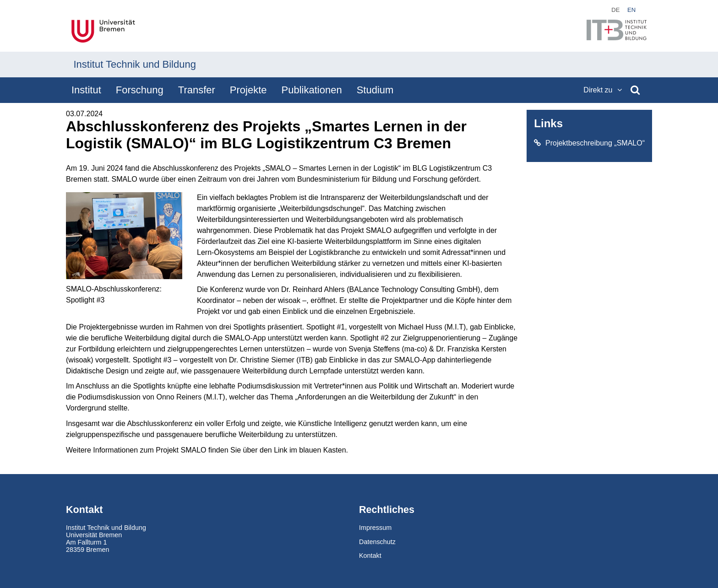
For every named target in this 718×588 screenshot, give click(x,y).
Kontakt (370, 556)
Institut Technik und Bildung (135, 64)
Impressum (375, 528)
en (631, 10)
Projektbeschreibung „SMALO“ (589, 143)
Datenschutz (377, 542)
